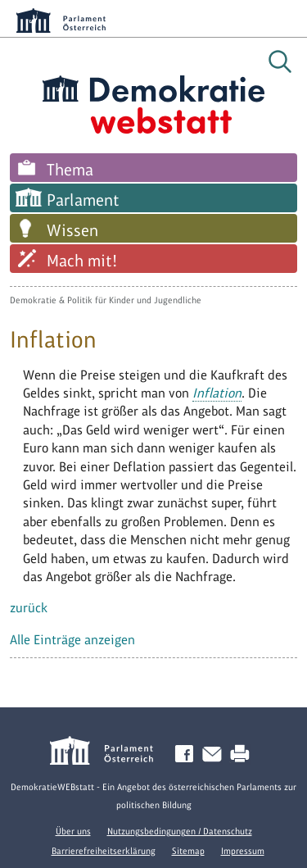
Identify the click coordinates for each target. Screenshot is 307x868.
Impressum (243, 851)
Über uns (73, 831)
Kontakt (215, 754)
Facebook (187, 754)
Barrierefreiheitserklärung (104, 851)
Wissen (72, 230)
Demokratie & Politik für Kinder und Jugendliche (106, 300)
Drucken (243, 754)
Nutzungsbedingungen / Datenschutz (180, 831)
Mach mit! (82, 261)
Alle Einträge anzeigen (72, 640)
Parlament (83, 200)
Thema (70, 170)
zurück (29, 608)
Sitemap (188, 851)
